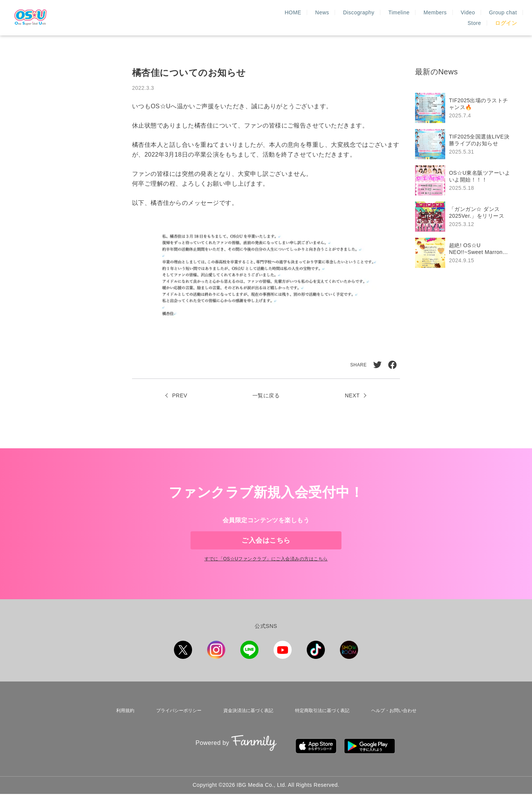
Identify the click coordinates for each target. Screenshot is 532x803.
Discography (296, 18)
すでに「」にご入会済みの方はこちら (266, 578)
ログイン (506, 18)
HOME (230, 18)
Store (474, 18)
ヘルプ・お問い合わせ (394, 728)
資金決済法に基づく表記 (245, 728)
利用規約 (122, 728)
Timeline (336, 18)
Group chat (440, 18)
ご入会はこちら (266, 546)
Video (404, 18)
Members (372, 18)
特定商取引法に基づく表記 (321, 728)
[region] (466, 180)
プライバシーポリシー (174, 728)
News (259, 18)
